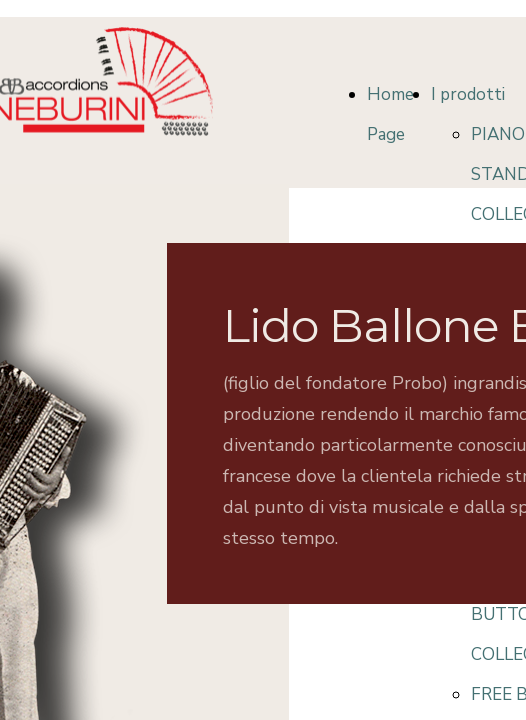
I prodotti (468, 94)
